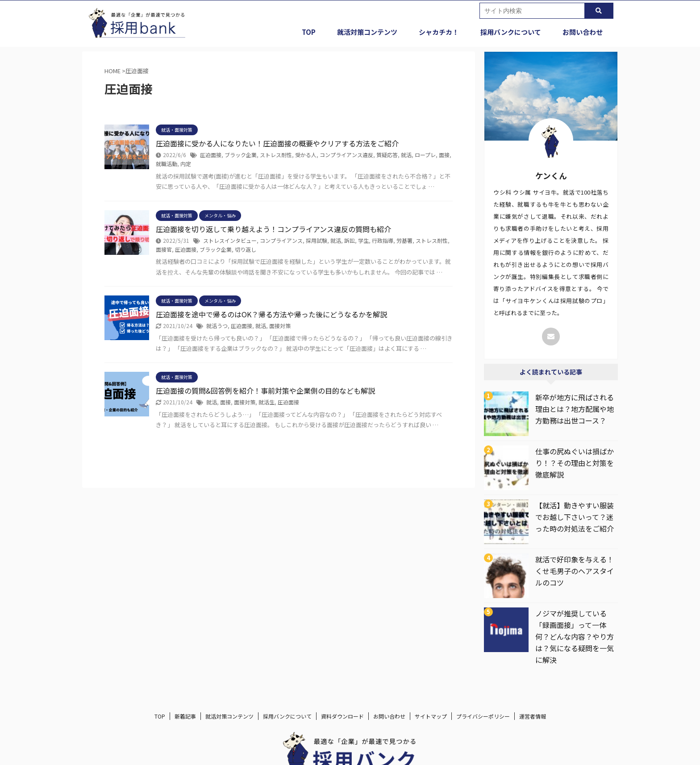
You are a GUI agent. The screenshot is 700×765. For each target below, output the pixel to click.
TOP (309, 32)
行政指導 (383, 240)
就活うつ (217, 326)
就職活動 (167, 164)
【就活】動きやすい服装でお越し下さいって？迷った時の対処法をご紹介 (575, 517)
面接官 (164, 249)
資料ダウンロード (342, 716)
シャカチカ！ (439, 32)
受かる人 (306, 155)
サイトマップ (431, 716)
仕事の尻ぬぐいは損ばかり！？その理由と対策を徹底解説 (575, 463)
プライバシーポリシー (483, 716)
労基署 (404, 240)
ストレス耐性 (276, 155)
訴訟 (350, 240)
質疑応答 (387, 155)
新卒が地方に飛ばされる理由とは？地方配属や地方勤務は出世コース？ (575, 409)
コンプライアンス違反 (346, 155)
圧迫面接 (211, 155)
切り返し (246, 249)
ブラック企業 (241, 155)
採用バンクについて (511, 32)
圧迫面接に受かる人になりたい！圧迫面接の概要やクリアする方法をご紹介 (277, 143)
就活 (406, 155)
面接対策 (280, 326)
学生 (363, 240)
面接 (444, 155)
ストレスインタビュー (230, 240)
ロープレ (425, 155)
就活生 (267, 402)
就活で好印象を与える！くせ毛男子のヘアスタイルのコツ (575, 571)
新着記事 (185, 716)
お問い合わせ (583, 32)
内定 (186, 164)
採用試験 (317, 240)
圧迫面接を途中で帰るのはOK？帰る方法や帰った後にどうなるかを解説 (271, 314)
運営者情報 (533, 716)
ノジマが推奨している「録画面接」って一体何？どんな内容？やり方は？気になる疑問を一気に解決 (575, 636)
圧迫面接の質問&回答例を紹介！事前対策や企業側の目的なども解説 (265, 391)
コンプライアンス (281, 240)
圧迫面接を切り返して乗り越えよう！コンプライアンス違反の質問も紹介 (273, 229)
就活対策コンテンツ (367, 32)
